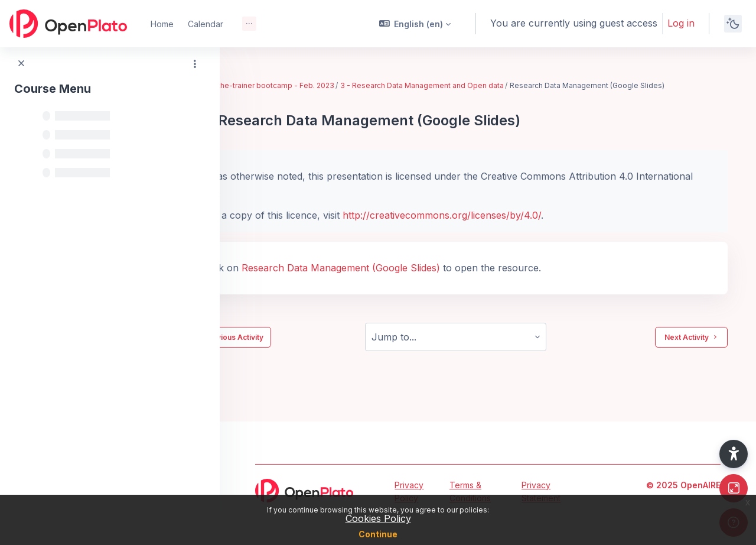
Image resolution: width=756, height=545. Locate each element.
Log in (681, 23)
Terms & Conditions (470, 492)
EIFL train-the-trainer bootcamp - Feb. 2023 (323, 85)
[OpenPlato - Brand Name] (68, 24)
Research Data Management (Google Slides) (405, 279)
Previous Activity (292, 348)
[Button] (734, 488)
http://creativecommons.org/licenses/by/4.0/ (506, 226)
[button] (415, 24)
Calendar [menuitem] (206, 24)
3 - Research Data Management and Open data (486, 85)
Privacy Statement (541, 492)
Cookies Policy (378, 518)
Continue (378, 534)
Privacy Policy (409, 492)
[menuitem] (249, 24)
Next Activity (691, 348)
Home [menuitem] (162, 24)
